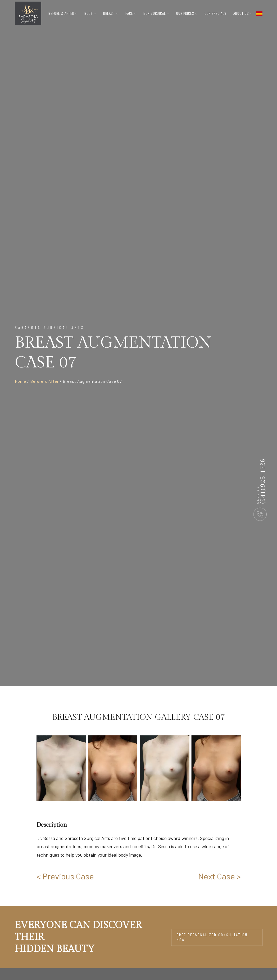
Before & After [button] (63, 13)
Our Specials (215, 13)
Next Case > (219, 876)
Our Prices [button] (187, 13)
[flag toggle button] (259, 13)
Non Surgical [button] (156, 13)
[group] (87, 768)
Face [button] (131, 13)
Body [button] (90, 13)
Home (21, 381)
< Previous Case (65, 876)
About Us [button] (243, 13)
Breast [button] (111, 13)
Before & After (44, 381)
